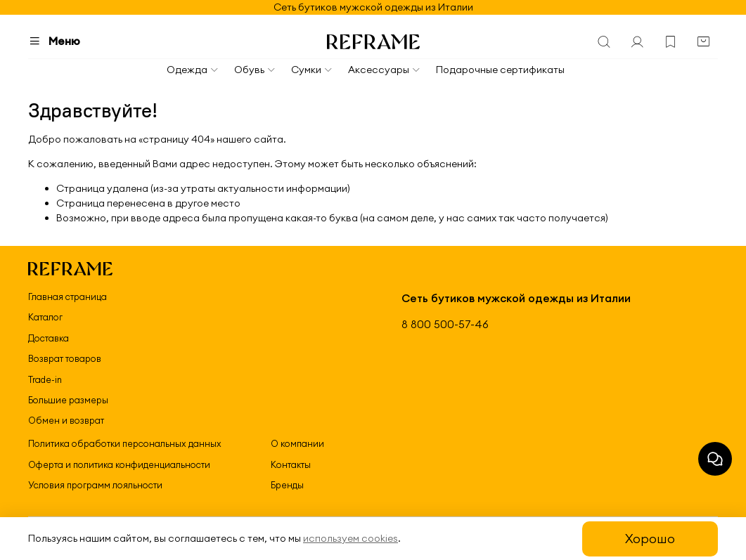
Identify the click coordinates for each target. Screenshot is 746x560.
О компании (297, 443)
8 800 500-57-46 (445, 324)
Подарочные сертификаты (500, 70)
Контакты (291, 464)
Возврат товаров (65, 358)
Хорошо (650, 539)
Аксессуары (385, 70)
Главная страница (67, 297)
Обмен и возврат (66, 420)
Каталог (45, 317)
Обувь (255, 70)
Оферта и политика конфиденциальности (119, 464)
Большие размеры (68, 400)
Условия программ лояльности (95, 485)
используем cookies (351, 538)
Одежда (193, 70)
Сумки (312, 70)
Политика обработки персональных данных (125, 443)
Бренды (287, 485)
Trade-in (45, 379)
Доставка (49, 338)
